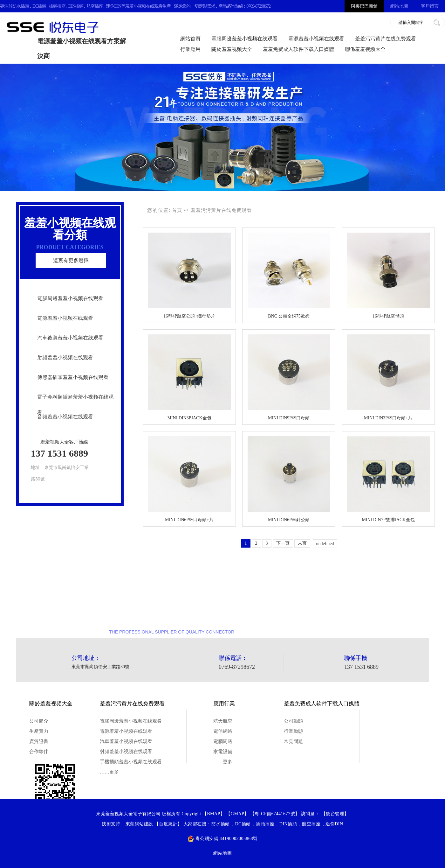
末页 (302, 543)
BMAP (214, 814)
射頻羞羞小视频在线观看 (65, 357)
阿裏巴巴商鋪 (364, 6)
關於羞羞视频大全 (232, 49)
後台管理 (335, 814)
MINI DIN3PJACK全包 (189, 418)
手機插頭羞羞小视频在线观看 (131, 762)
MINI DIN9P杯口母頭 (289, 418)
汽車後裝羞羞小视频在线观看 (70, 338)
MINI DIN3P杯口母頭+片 (388, 418)
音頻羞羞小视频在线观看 (65, 417)
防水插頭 (21, 6)
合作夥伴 (39, 752)
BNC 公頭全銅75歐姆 (289, 316)
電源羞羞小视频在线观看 (316, 39)
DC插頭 (39, 6)
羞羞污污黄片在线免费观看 (386, 39)
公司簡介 (39, 721)
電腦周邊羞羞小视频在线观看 (244, 39)
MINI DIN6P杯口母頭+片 (189, 520)
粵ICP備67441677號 (275, 814)
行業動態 (293, 731)
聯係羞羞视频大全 (365, 49)
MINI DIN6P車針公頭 (289, 520)
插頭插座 (57, 6)
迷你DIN (113, 6)
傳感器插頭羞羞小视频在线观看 (73, 377)
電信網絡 (223, 731)
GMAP (237, 814)
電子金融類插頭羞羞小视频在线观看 (75, 405)
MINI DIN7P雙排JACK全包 (388, 520)
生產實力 (39, 731)
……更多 (109, 772)
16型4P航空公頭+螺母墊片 (189, 316)
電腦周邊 (223, 741)
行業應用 (190, 49)
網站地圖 (399, 6)
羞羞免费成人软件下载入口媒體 (298, 49)
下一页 (283, 543)
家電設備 (223, 752)
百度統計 (168, 824)
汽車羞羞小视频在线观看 (126, 741)
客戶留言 (430, 6)
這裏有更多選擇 (71, 260)
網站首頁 (190, 39)
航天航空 (223, 721)
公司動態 (293, 721)
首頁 (177, 210)
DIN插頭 (76, 6)
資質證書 (39, 741)
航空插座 (95, 6)
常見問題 (293, 741)
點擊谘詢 (389, 611)
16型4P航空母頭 (388, 316)
